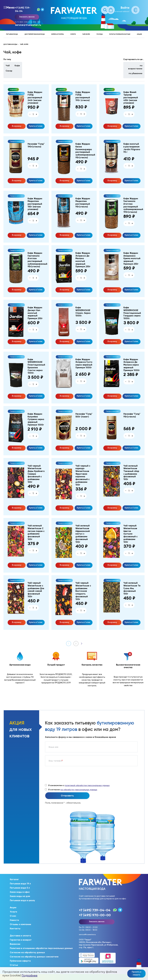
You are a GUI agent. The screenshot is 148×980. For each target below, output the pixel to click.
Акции (139, 34)
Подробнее (30, 975)
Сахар (9, 71)
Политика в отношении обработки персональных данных (41, 948)
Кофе (17, 66)
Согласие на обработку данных (27, 952)
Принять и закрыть (137, 973)
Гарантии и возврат (21, 940)
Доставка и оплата (20, 936)
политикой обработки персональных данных (87, 785)
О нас (13, 916)
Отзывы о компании (20, 924)
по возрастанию (135, 67)
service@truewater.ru (28, 25)
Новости (14, 920)
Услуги (73, 34)
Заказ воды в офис (20, 892)
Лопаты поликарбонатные (120, 34)
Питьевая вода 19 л (20, 884)
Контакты (15, 929)
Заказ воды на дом (20, 896)
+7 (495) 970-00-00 (95, 915)
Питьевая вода (12, 34)
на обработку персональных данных (79, 790)
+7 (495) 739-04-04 (23, 9)
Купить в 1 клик (36, 126)
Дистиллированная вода (35, 34)
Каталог (14, 879)
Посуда (100, 34)
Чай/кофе (86, 34)
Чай (8, 66)
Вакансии (15, 944)
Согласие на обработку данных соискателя (34, 957)
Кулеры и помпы (58, 34)
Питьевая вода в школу (22, 900)
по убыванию (135, 73)
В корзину (17, 126)
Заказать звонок (27, 17)
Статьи (14, 965)
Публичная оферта (20, 961)
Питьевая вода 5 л (20, 888)
